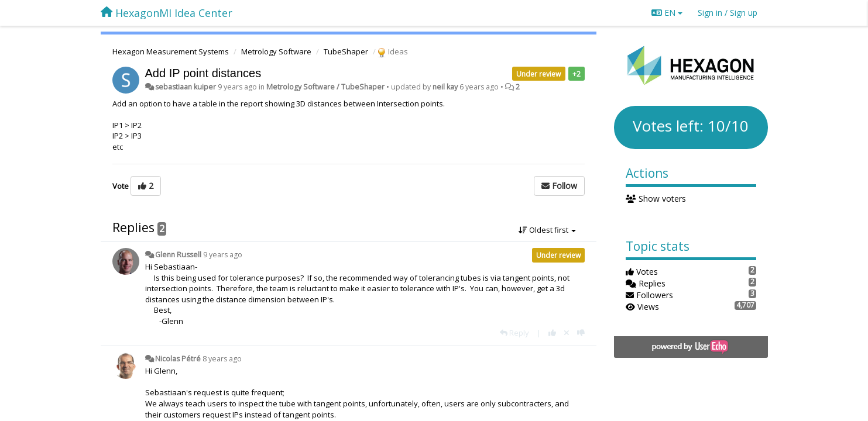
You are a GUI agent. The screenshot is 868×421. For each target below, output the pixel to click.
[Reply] (514, 333)
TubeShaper (346, 51)
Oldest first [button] (547, 230)
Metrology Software (276, 51)
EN (667, 13)
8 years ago (222, 359)
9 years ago (223, 255)
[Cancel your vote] (567, 333)
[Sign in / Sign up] (728, 13)
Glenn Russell (178, 255)
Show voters (656, 199)
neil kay (445, 87)
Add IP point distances (203, 73)
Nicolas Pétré (178, 359)
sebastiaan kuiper (186, 87)
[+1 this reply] (552, 333)
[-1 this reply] (581, 333)
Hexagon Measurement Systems (171, 51)
